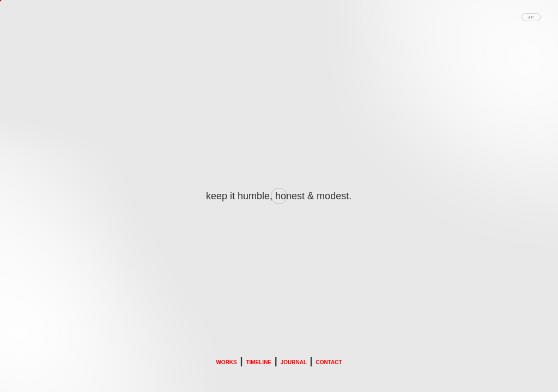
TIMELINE (259, 362)
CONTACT (329, 362)
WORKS (226, 362)
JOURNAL (294, 362)
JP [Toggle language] (531, 17)
